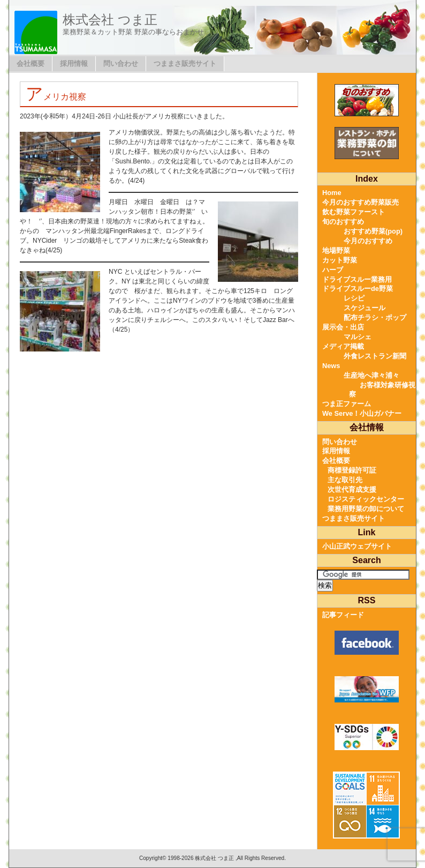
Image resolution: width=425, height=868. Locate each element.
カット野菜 (340, 260)
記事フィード (343, 615)
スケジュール (365, 308)
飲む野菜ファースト (354, 212)
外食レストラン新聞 (375, 356)
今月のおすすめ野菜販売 (361, 202)
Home (332, 193)
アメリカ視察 (56, 97)
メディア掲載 (343, 346)
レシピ (354, 298)
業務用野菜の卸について (366, 509)
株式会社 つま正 (110, 20)
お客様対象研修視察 (382, 390)
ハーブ (333, 270)
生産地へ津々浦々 (371, 375)
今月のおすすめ (368, 241)
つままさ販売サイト (185, 63)
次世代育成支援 (352, 489)
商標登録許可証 (352, 470)
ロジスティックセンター (366, 499)
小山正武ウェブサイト (357, 546)
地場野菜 (336, 250)
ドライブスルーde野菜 (358, 289)
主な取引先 (345, 480)
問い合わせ (121, 63)
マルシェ (358, 337)
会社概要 (31, 63)
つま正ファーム (347, 404)
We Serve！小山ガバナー (362, 413)
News (331, 366)
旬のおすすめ (343, 222)
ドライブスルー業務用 (357, 279)
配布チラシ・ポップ (375, 317)
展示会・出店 (343, 327)
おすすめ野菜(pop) (373, 231)
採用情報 (74, 63)
